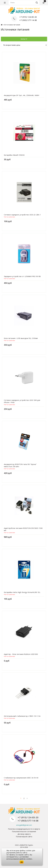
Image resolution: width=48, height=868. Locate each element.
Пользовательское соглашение (24, 831)
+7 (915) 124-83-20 (28, 17)
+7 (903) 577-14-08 (28, 20)
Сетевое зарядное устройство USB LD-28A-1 (22, 215)
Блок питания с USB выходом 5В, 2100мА (21, 338)
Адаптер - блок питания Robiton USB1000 (21, 654)
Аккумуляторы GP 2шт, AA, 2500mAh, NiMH (21, 95)
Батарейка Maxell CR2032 (14, 155)
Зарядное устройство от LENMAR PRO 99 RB (22, 276)
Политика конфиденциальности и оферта (24, 829)
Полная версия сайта (24, 837)
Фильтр (24, 39)
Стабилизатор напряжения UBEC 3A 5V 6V (21, 778)
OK (22, 862)
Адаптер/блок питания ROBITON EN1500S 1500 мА (23, 529)
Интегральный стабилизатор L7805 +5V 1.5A (22, 716)
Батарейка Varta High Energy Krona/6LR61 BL (22, 592)
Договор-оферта (24, 834)
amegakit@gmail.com (24, 825)
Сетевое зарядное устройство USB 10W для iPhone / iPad (22, 401)
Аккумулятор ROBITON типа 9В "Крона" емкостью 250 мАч (20, 465)
